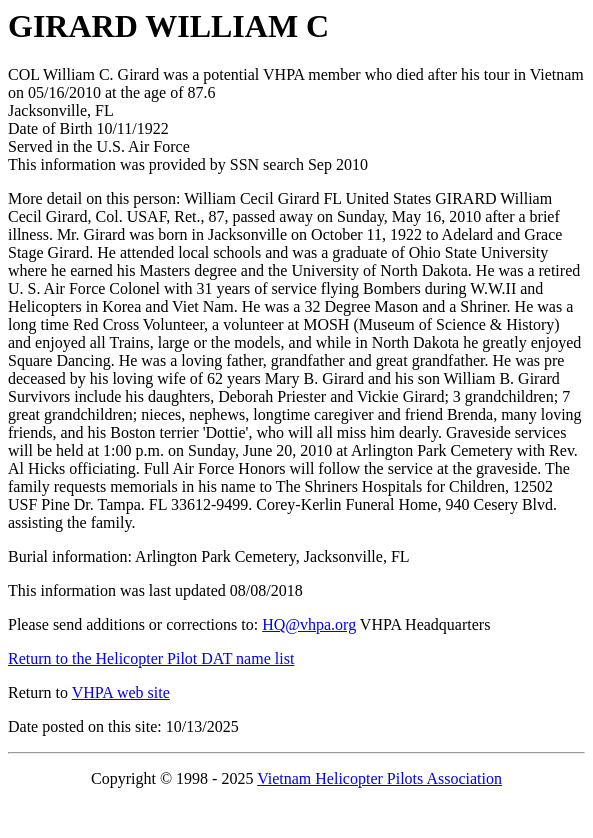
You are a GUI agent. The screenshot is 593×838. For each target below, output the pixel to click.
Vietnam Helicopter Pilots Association (379, 778)
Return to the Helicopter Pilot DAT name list (151, 658)
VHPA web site (121, 692)
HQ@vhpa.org (309, 624)
